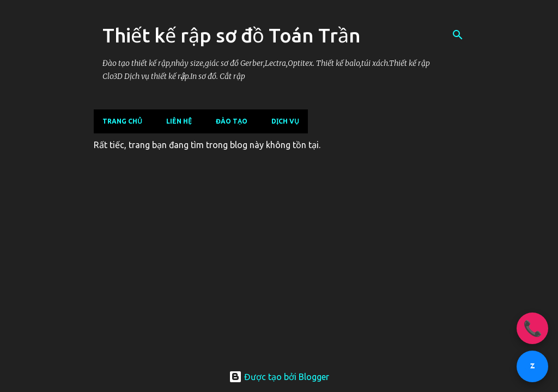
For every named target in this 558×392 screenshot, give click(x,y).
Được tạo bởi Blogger (279, 377)
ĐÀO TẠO (232, 121)
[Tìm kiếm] (458, 35)
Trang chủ (122, 121)
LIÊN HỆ (179, 121)
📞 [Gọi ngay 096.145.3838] (533, 328)
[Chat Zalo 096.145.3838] (532, 366)
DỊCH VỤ (285, 121)
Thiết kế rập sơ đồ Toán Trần (232, 35)
